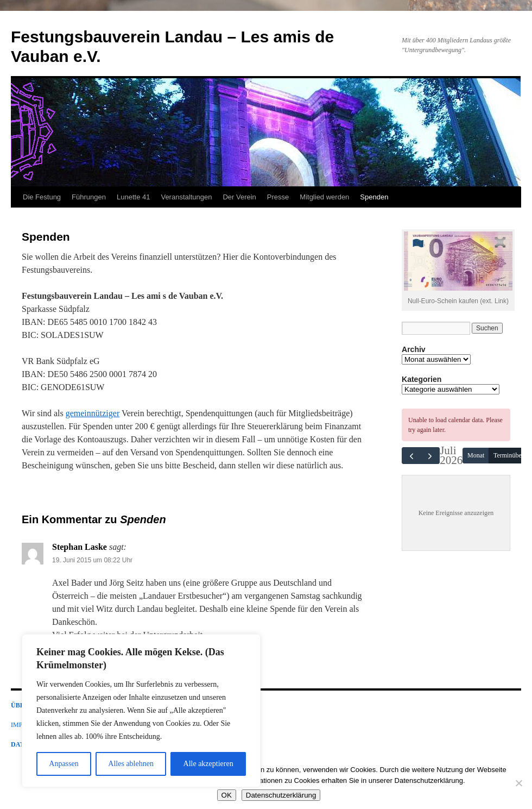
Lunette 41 (133, 197)
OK (227, 795)
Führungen (89, 197)
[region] (141, 711)
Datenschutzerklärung (281, 795)
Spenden (374, 197)
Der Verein (239, 197)
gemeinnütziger (93, 413)
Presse (278, 197)
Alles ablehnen (131, 764)
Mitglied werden (324, 197)
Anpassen (64, 764)
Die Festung (42, 197)
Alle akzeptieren (208, 764)
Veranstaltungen (186, 197)
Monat (476, 455)
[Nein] (518, 783)
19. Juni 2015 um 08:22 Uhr (92, 560)
